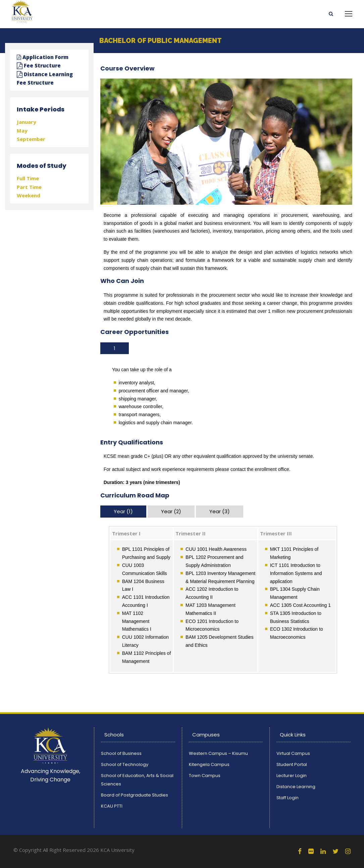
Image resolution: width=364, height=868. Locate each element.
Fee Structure (39, 65)
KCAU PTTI (112, 806)
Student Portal (292, 764)
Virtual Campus (293, 753)
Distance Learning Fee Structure (45, 79)
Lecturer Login (292, 776)
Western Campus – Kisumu (218, 753)
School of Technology (125, 764)
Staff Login (288, 798)
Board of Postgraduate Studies (135, 795)
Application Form (43, 57)
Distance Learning (296, 787)
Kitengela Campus (209, 764)
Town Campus (205, 776)
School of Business (121, 753)
